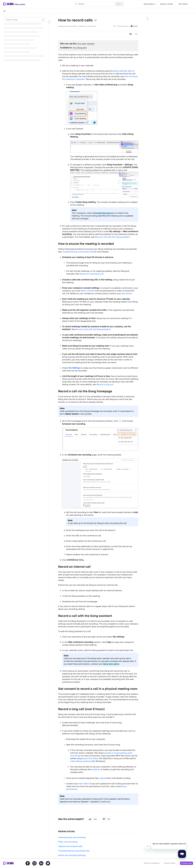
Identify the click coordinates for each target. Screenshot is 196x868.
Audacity (96, 769)
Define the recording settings (72, 855)
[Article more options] (136, 34)
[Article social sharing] (130, 34)
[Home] (4, 11)
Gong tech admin (111, 664)
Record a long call (105, 384)
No (107, 819)
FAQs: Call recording (68, 842)
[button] (99, 4)
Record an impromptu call (91, 274)
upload (103, 778)
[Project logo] (15, 4)
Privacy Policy (170, 863)
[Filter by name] (25, 20)
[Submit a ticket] (166, 4)
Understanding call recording (72, 837)
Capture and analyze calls (70, 846)
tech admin (127, 293)
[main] (98, 436)
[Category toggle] (49, 22)
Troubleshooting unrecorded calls (78, 252)
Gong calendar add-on (124, 71)
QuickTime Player (90, 758)
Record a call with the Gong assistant (112, 237)
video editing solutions (81, 761)
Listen (134, 26)
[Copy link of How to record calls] (95, 20)
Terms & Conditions (151, 863)
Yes (93, 819)
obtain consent (88, 291)
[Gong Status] (149, 4)
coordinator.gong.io (104, 213)
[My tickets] (183, 4)
